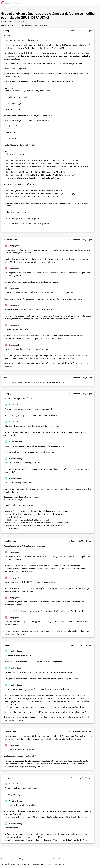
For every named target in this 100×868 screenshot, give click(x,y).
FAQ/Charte (24, 859)
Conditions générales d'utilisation (43, 859)
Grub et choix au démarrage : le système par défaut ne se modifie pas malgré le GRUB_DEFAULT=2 (48, 15)
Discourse (17, 864)
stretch (22, 21)
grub (17, 21)
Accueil (4, 859)
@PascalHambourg (27, 717)
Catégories (13, 859)
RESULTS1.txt (11, 500)
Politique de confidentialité (69, 859)
